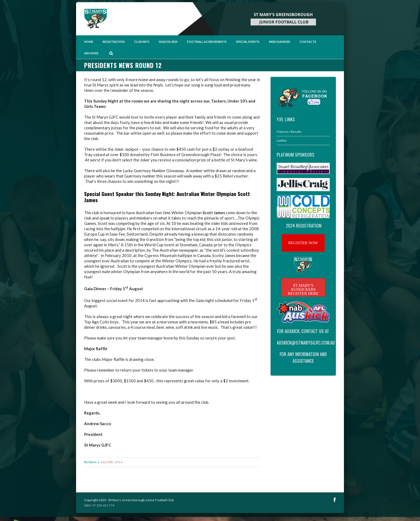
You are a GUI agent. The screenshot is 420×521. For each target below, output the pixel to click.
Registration (114, 42)
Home (89, 42)
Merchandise (280, 42)
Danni (93, 462)
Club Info (142, 42)
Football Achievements (207, 42)
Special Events (248, 42)
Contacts (308, 42)
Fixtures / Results (289, 132)
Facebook (335, 500)
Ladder (282, 140)
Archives (91, 53)
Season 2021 (168, 42)
